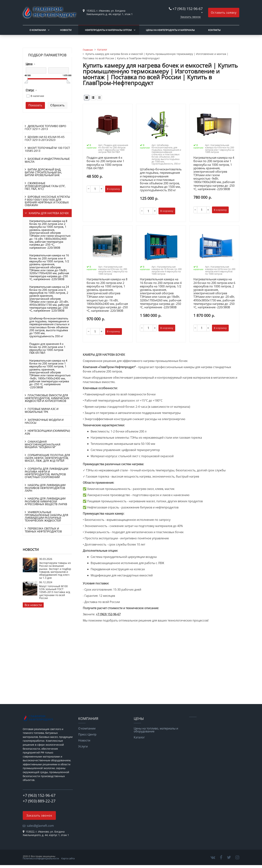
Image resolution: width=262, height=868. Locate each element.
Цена (29, 64)
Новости (66, 30)
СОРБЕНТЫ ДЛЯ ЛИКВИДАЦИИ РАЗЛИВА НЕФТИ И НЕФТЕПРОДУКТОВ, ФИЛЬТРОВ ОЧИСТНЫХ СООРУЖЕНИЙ (46, 473)
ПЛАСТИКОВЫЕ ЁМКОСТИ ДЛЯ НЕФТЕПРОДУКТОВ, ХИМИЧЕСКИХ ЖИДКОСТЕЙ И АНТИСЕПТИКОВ (47, 398)
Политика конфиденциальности (41, 858)
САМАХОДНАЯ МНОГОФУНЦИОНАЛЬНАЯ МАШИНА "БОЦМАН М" (43, 444)
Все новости (33, 605)
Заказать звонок (190, 17)
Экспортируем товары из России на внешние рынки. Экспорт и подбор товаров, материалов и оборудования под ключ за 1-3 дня (55, 570)
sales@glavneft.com (40, 826)
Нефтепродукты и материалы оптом (108, 30)
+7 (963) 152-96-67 (188, 9)
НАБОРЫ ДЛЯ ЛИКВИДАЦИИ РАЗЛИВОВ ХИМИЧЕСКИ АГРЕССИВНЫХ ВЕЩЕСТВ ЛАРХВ (46, 501)
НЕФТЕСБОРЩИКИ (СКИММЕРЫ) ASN (47, 432)
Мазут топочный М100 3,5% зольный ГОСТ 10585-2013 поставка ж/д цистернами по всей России (55, 592)
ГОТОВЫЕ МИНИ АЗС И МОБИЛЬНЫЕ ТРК (42, 410)
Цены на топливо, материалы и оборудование (156, 730)
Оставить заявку (224, 13)
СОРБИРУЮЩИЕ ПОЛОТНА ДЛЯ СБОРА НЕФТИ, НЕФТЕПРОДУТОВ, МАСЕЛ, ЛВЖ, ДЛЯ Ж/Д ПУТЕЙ (47, 458)
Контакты (214, 30)
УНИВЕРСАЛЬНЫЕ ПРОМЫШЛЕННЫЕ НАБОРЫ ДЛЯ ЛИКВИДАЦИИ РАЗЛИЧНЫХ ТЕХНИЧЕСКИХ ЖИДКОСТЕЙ (46, 516)
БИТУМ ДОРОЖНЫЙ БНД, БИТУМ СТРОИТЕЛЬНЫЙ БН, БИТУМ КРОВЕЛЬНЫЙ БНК (43, 172)
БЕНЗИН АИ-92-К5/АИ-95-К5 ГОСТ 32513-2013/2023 (45, 138)
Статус (30, 90)
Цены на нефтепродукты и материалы (170, 30)
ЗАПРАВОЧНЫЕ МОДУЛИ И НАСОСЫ (44, 421)
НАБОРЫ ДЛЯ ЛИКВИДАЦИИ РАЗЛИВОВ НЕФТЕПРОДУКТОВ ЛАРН (45, 488)
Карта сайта (68, 858)
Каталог (139, 737)
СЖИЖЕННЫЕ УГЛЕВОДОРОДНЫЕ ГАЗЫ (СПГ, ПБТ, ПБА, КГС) (45, 186)
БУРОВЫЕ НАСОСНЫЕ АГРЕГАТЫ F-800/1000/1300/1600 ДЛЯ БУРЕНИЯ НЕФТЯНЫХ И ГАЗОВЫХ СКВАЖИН (47, 201)
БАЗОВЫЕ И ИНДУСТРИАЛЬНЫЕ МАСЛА (47, 160)
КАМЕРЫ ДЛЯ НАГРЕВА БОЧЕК (49, 213)
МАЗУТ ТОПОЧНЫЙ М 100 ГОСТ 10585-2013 (47, 149)
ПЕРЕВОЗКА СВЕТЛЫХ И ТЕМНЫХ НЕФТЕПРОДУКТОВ (43, 530)
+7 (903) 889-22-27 (39, 801)
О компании (38, 30)
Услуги (83, 746)
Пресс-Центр (87, 734)
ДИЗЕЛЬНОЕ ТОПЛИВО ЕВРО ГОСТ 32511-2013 (45, 127)
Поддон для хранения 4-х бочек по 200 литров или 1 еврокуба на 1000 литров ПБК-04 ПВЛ (47, 348)
